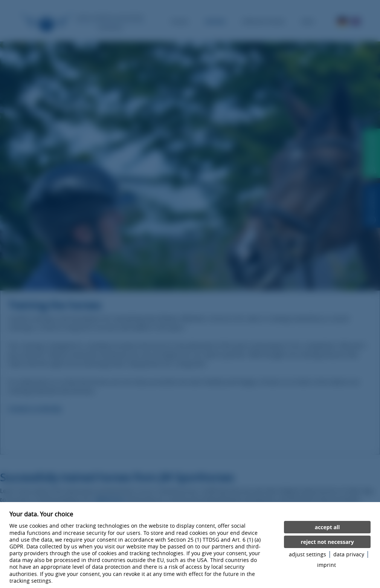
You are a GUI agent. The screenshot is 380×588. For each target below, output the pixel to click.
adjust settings (308, 554)
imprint (327, 565)
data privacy (349, 554)
